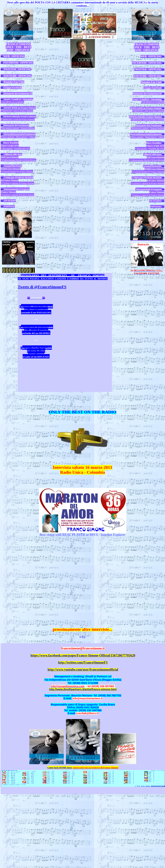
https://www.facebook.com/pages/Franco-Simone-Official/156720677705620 (83, 655)
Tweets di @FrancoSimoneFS (42, 287)
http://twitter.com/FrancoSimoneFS (83, 663)
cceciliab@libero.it (87, 713)
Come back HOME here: (60, 768)
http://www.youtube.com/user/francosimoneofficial (83, 670)
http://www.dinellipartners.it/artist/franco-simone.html (83, 689)
